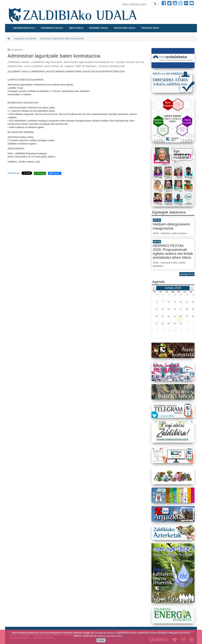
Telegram (55, 173)
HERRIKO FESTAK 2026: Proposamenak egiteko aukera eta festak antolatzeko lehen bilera (173, 252)
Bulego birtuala (125, 28)
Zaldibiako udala (52, 28)
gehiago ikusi (187, 274)
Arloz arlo (76, 28)
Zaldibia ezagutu (24, 28)
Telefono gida (150, 28)
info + (126, 636)
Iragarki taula (99, 28)
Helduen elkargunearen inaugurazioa (172, 226)
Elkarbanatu (14, 173)
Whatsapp (40, 173)
